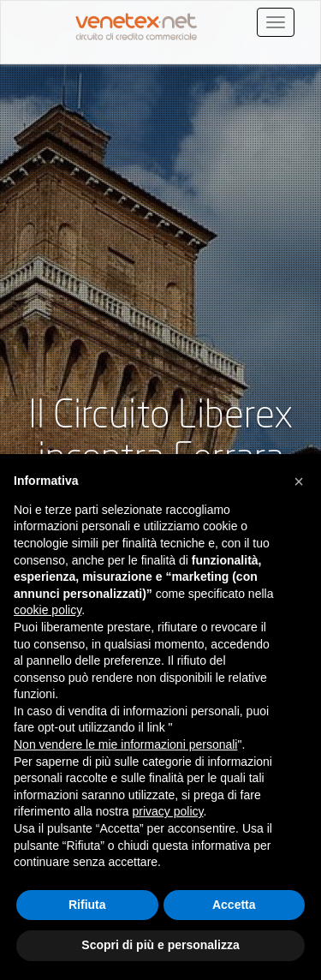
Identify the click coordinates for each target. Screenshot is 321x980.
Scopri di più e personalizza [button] (160, 945)
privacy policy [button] (168, 811)
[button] (299, 481)
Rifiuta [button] (87, 905)
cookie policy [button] (48, 610)
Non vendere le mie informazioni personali (125, 744)
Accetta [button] (234, 905)
